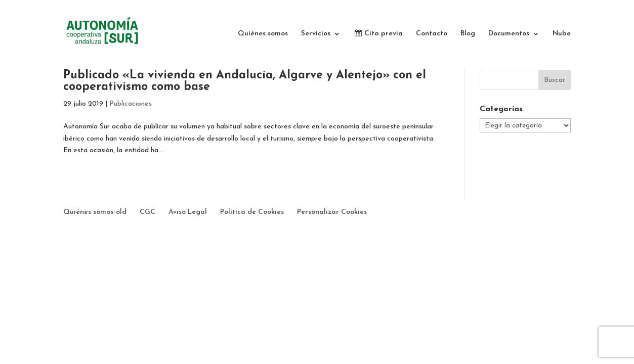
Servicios (316, 34)
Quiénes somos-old (95, 212)
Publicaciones (131, 104)
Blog (468, 34)
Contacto (432, 34)
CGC (147, 212)
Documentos (509, 34)
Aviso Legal (188, 212)
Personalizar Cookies (332, 212)
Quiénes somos (263, 34)
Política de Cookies (252, 212)
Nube (562, 34)
